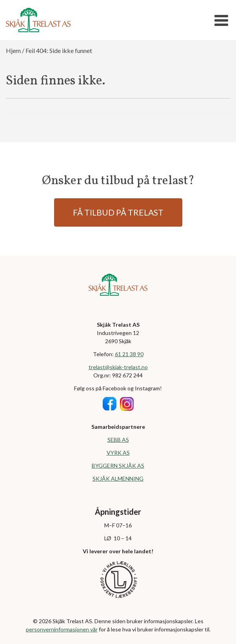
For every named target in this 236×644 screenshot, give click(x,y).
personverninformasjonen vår (62, 629)
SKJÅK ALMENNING (118, 478)
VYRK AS (118, 453)
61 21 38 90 (129, 354)
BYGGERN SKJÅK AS (118, 466)
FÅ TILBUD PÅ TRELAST (118, 212)
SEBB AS (118, 440)
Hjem (13, 50)
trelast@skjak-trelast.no (118, 367)
